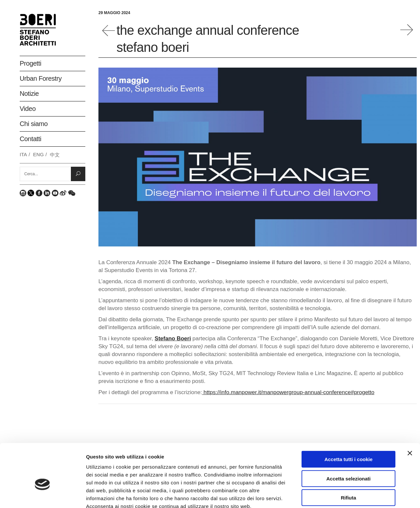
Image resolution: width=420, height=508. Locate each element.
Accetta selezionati (348, 441)
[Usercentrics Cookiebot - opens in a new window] (42, 495)
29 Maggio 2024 (114, 13)
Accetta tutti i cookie (349, 422)
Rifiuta (349, 460)
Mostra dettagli (348, 495)
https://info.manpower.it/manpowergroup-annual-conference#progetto (288, 392)
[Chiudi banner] (410, 415)
